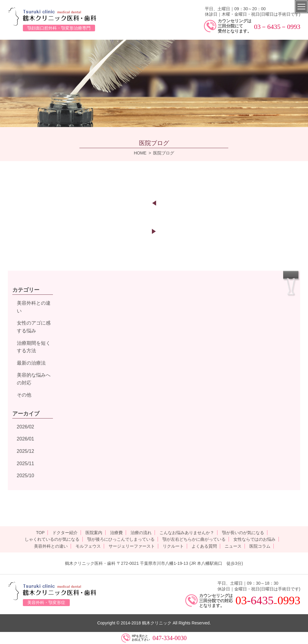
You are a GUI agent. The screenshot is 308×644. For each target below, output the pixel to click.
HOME (140, 153)
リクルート (173, 546)
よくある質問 (204, 546)
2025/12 (26, 451)
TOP (40, 533)
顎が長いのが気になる (243, 533)
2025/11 (26, 464)
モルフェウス (88, 546)
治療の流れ (141, 533)
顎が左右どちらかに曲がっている (194, 539)
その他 (24, 395)
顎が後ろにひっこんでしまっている (121, 539)
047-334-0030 (169, 638)
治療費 (116, 533)
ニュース (233, 546)
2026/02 (26, 427)
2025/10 (26, 476)
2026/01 (26, 439)
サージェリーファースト (132, 546)
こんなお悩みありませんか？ (187, 533)
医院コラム (260, 546)
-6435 (260, 600)
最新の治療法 (31, 363)
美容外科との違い (51, 546)
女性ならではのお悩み (254, 539)
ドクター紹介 (65, 533)
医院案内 (94, 533)
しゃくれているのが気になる (52, 539)
